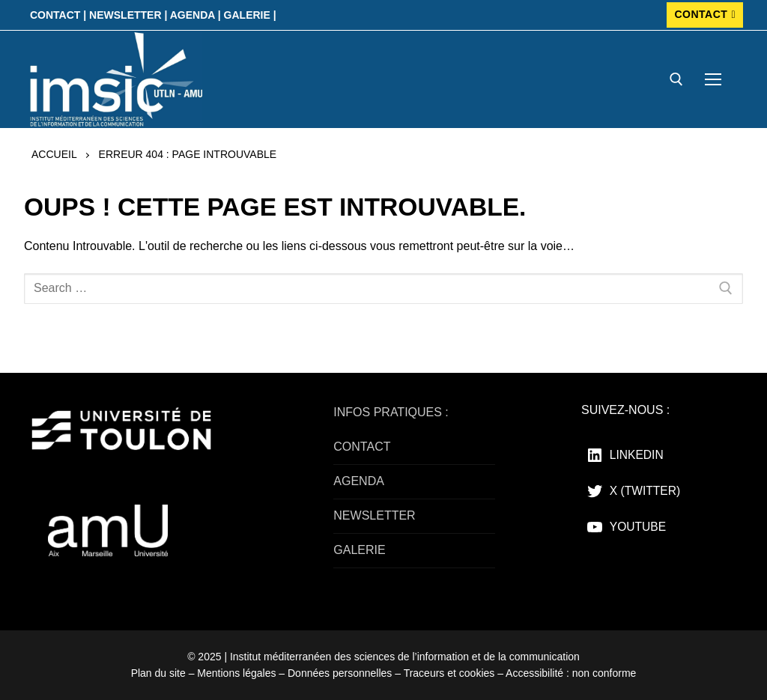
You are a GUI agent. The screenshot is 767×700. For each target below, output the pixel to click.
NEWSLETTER (374, 515)
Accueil (54, 154)
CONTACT (705, 14)
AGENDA (359, 481)
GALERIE (359, 550)
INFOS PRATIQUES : (391, 412)
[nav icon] (713, 79)
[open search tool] (676, 79)
